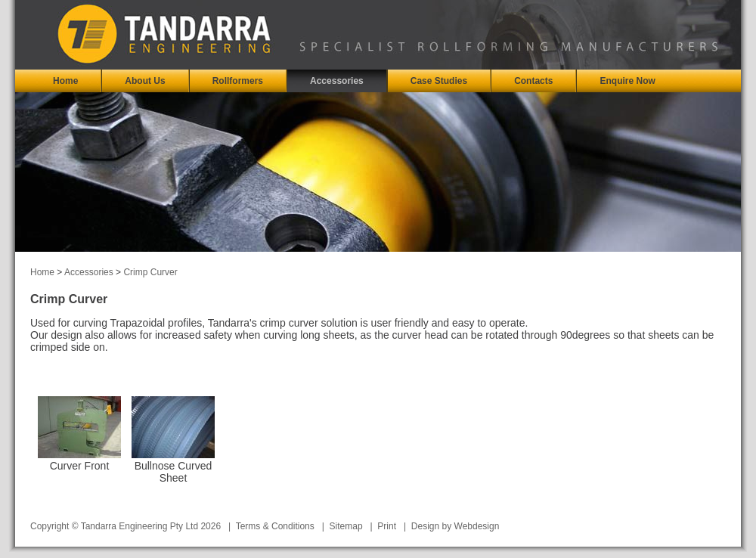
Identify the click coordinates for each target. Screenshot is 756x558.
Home (65, 81)
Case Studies (439, 81)
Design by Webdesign (455, 526)
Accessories (337, 81)
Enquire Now (627, 81)
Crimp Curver (150, 272)
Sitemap (346, 526)
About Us (145, 81)
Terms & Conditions (275, 526)
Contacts (533, 81)
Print (387, 526)
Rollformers (238, 81)
